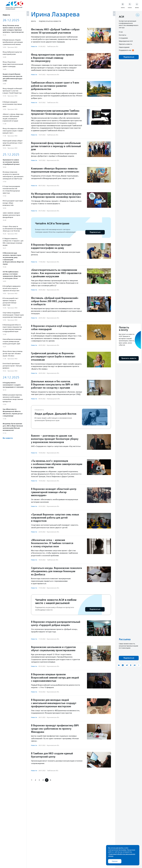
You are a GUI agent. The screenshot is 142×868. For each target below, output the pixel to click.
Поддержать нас (125, 50)
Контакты (122, 35)
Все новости (8, 438)
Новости (34, 46)
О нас (121, 32)
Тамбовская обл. (53, 46)
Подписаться (95, 232)
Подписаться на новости (50, 21)
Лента (34, 21)
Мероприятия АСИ (126, 41)
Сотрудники (123, 38)
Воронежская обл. (53, 75)
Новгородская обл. (53, 399)
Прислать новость (125, 44)
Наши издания (124, 47)
